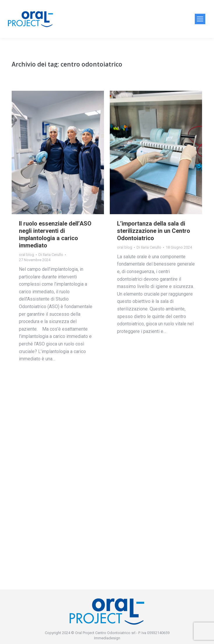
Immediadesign (107, 638)
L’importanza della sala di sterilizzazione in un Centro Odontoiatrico (154, 231)
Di (51, 255)
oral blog (26, 255)
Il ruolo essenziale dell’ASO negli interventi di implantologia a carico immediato (55, 234)
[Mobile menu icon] (200, 19)
